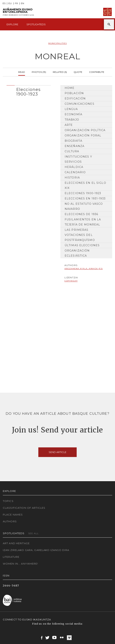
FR (16, 3)
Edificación (75, 98)
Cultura (72, 151)
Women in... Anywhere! (20, 564)
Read (22, 72)
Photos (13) (39, 72)
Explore (12, 24)
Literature (11, 557)
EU (10, 3)
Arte (69, 125)
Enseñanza (75, 146)
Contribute (97, 72)
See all (34, 533)
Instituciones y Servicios (78, 159)
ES (4, 3)
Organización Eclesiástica (77, 253)
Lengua (71, 109)
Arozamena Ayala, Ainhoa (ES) (84, 269)
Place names (13, 515)
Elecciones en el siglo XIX (85, 185)
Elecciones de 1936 (81, 214)
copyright (71, 281)
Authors (10, 521)
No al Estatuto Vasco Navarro (84, 206)
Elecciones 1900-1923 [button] (28, 92)
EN (23, 3)
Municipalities (58, 43)
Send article (57, 452)
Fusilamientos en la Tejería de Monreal (83, 222)
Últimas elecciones (82, 245)
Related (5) (60, 72)
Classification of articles (24, 508)
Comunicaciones (79, 104)
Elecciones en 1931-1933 (85, 199)
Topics (8, 501)
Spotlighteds (36, 24)
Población (74, 93)
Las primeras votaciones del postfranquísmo (80, 235)
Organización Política (85, 130)
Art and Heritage (16, 543)
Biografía (73, 141)
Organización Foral (83, 135)
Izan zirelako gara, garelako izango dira (36, 550)
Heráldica (74, 167)
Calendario (75, 172)
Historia (72, 178)
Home (70, 88)
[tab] (29, 91)
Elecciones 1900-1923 (83, 193)
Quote (78, 72)
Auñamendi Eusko (19, 12)
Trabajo (72, 120)
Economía (73, 114)
